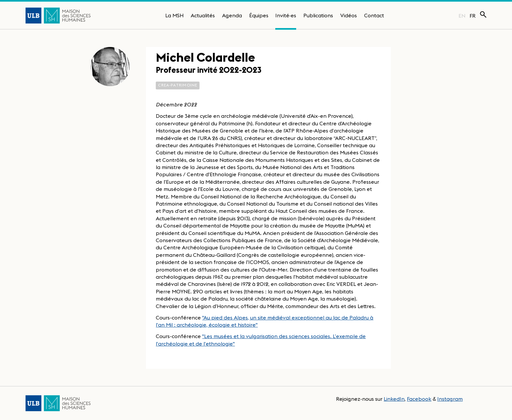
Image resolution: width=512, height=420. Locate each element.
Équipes (259, 15)
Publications (318, 15)
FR (473, 16)
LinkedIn (394, 399)
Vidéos (349, 15)
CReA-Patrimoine (178, 85)
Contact (374, 15)
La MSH (174, 15)
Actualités (203, 15)
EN (462, 16)
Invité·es (286, 15)
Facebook (419, 399)
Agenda (232, 15)
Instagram (450, 399)
